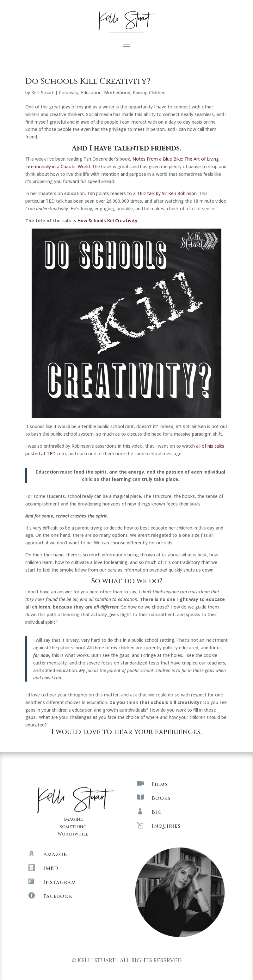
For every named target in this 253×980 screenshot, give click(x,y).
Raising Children (149, 92)
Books (161, 798)
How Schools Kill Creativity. (108, 220)
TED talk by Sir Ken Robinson (167, 193)
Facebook (58, 896)
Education (91, 92)
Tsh (91, 193)
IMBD (51, 868)
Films (160, 784)
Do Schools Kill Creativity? (88, 81)
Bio (157, 812)
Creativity (69, 92)
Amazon (56, 854)
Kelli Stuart (43, 92)
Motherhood (117, 92)
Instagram (60, 882)
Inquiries (166, 826)
